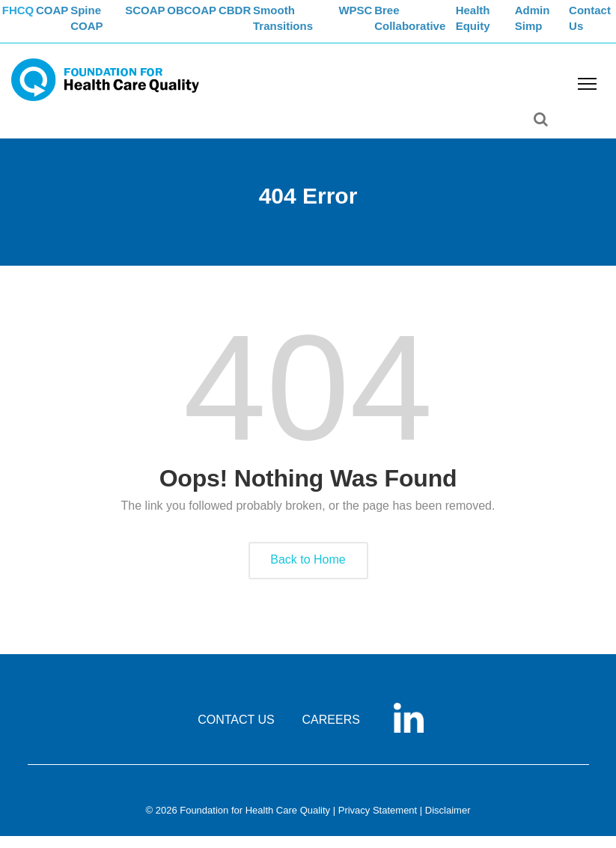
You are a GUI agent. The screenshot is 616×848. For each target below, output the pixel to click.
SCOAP (163, 19)
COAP (69, 19)
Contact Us (597, 27)
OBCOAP (216, 19)
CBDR (267, 19)
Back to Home (308, 571)
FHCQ (27, 19)
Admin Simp (548, 27)
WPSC (378, 19)
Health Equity (498, 27)
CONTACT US (236, 732)
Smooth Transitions (321, 27)
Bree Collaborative (439, 27)
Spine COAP (111, 27)
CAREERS (331, 732)
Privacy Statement (378, 822)
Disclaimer (448, 822)
